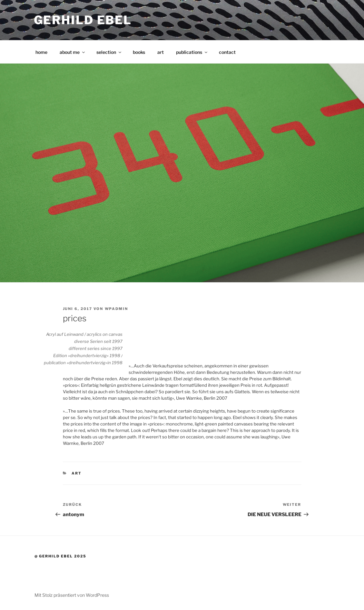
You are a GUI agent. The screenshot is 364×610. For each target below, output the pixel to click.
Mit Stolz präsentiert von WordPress (72, 595)
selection (109, 52)
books (139, 52)
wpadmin (117, 309)
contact (227, 52)
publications (192, 52)
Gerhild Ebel (83, 20)
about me (73, 52)
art (161, 52)
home (41, 52)
